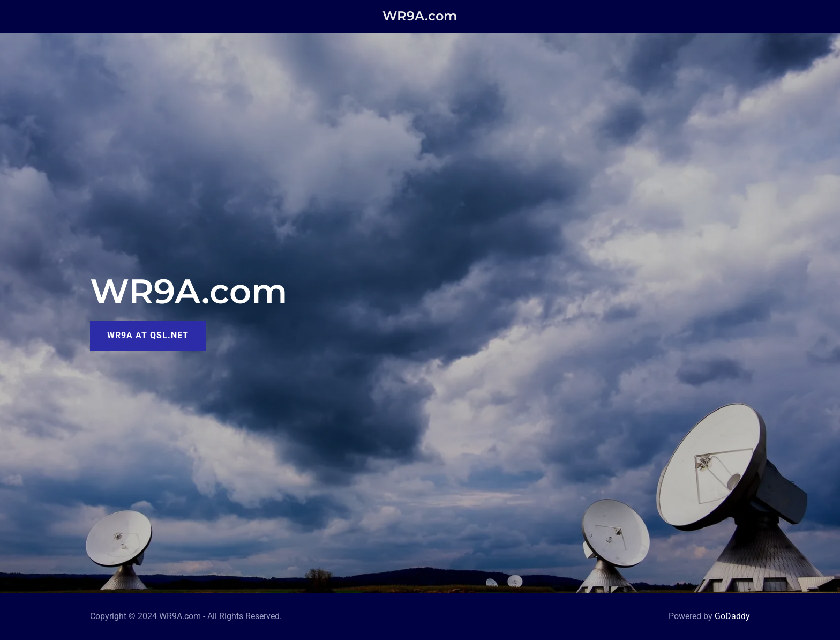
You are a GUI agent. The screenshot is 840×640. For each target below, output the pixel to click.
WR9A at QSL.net (148, 335)
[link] (420, 17)
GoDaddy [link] (732, 616)
